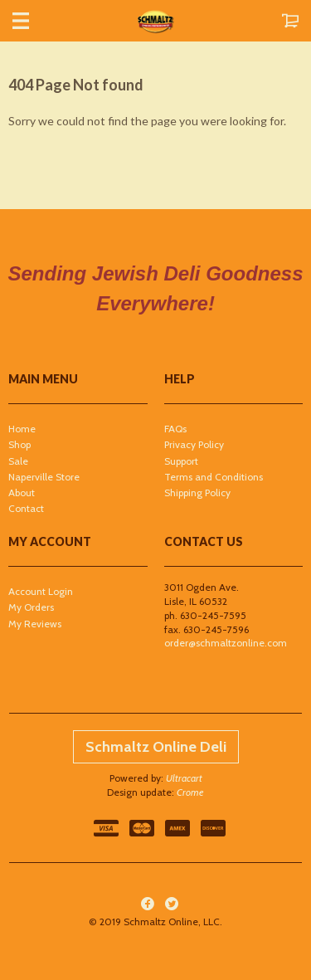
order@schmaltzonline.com (226, 643)
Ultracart (184, 778)
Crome (190, 792)
